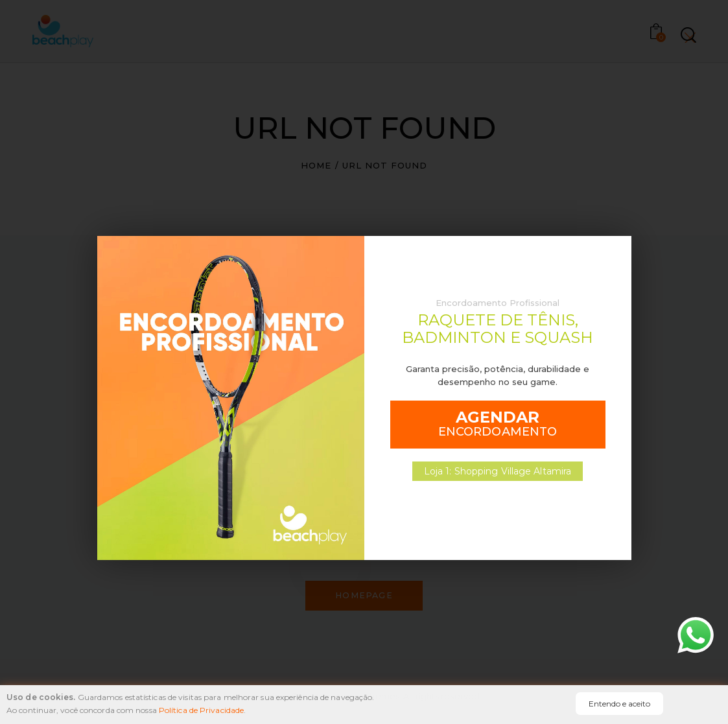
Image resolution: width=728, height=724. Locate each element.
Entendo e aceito (619, 704)
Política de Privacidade (201, 710)
